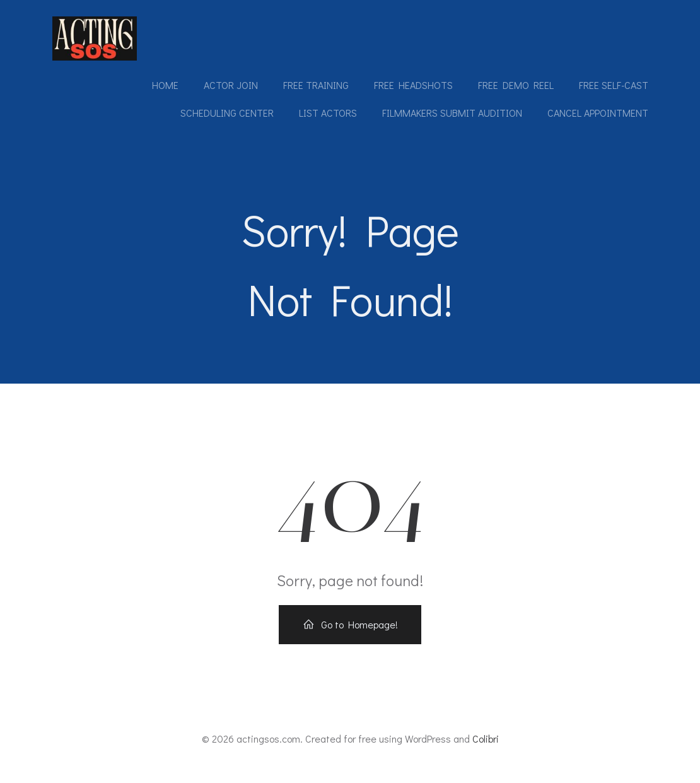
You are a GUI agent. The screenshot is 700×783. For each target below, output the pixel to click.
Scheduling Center (226, 113)
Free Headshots (413, 85)
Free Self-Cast (613, 85)
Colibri (486, 746)
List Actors (327, 113)
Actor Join (230, 85)
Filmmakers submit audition (452, 113)
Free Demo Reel (515, 85)
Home (165, 85)
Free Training (315, 85)
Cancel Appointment (597, 113)
